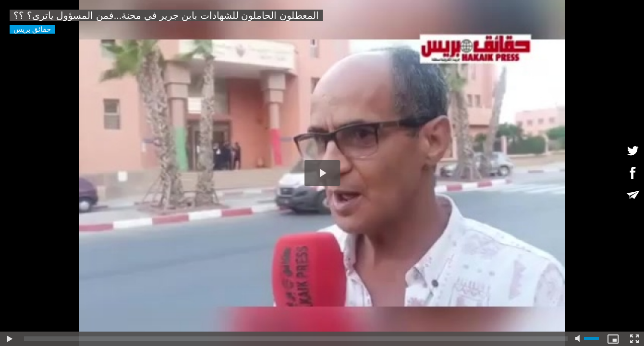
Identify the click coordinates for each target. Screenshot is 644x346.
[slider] (296, 339)
